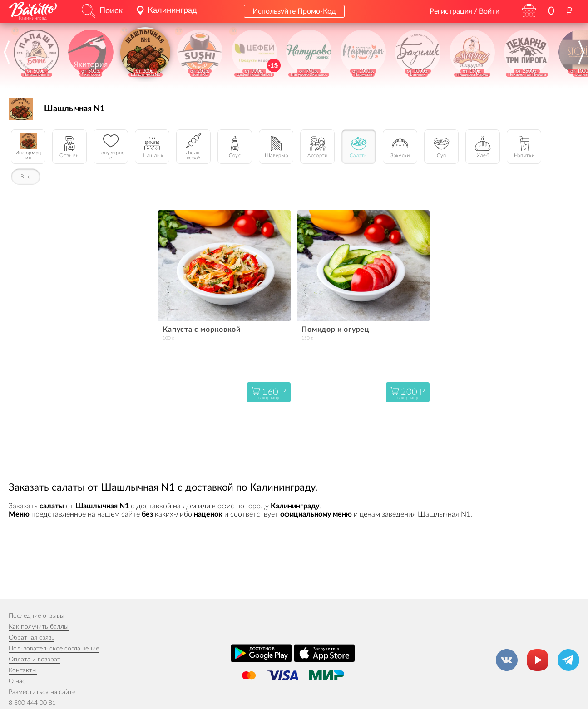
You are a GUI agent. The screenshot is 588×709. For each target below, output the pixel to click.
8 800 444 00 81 (32, 703)
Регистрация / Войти (464, 11)
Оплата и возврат (35, 660)
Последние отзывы (37, 616)
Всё (26, 177)
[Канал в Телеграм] (568, 660)
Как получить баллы (39, 627)
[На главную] (33, 10)
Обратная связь (32, 638)
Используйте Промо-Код (294, 11)
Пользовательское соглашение (54, 649)
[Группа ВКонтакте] (507, 660)
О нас (17, 681)
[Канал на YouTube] (538, 660)
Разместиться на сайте (42, 692)
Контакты (23, 670)
